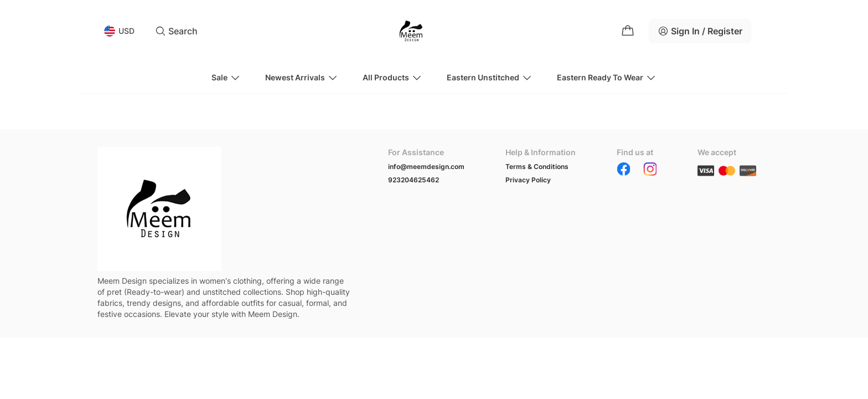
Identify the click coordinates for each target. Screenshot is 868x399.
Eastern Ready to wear (607, 78)
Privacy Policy (528, 180)
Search (176, 31)
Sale (226, 78)
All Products (392, 78)
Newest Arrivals (302, 78)
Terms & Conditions (537, 167)
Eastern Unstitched (490, 78)
